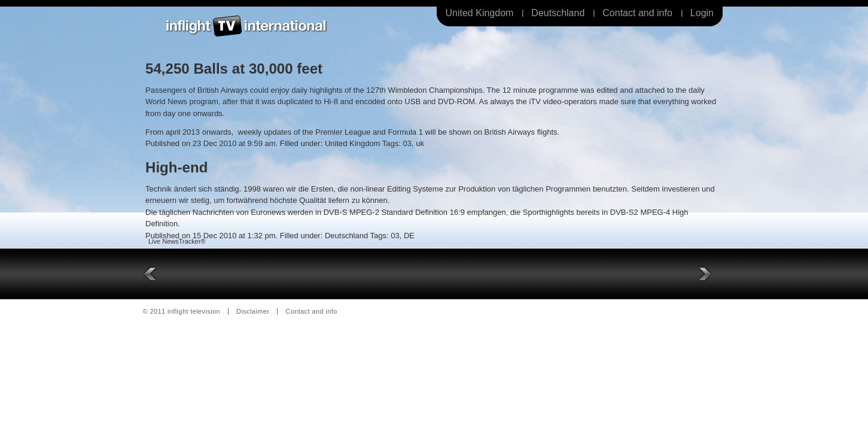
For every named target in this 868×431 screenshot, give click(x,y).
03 (407, 143)
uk (420, 143)
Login (702, 13)
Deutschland (558, 13)
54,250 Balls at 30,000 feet (234, 69)
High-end (176, 167)
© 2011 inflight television (182, 312)
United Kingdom (480, 13)
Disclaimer (253, 312)
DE (409, 236)
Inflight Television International (246, 26)
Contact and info (637, 13)
